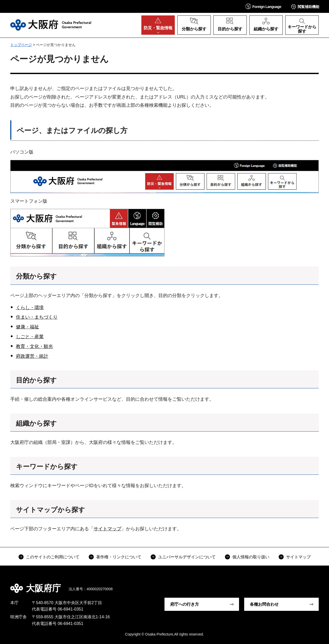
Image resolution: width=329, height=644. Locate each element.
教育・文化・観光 (34, 346)
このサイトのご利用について (53, 557)
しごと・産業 (30, 337)
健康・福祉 (28, 327)
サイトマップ (107, 529)
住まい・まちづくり (37, 317)
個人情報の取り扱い (251, 557)
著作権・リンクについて (119, 557)
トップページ (21, 45)
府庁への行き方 (185, 604)
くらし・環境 (30, 308)
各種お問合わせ (264, 604)
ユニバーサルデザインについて (187, 557)
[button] (263, 6)
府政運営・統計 (32, 356)
